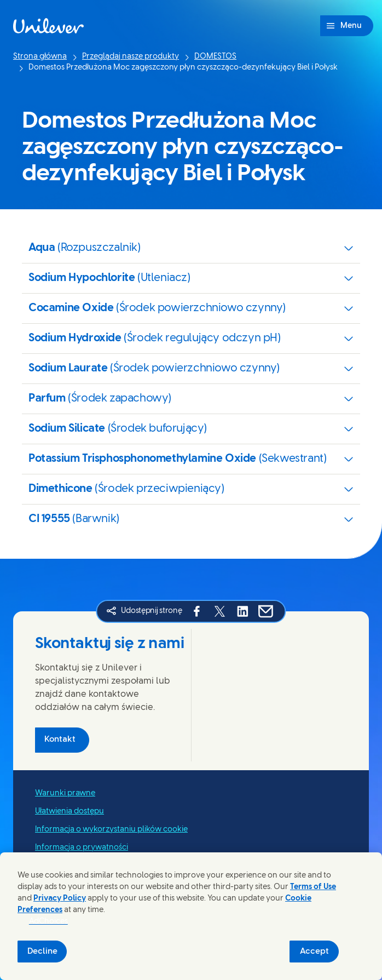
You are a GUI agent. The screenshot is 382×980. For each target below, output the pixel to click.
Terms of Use (313, 887)
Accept (314, 952)
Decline (42, 952)
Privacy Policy (60, 899)
